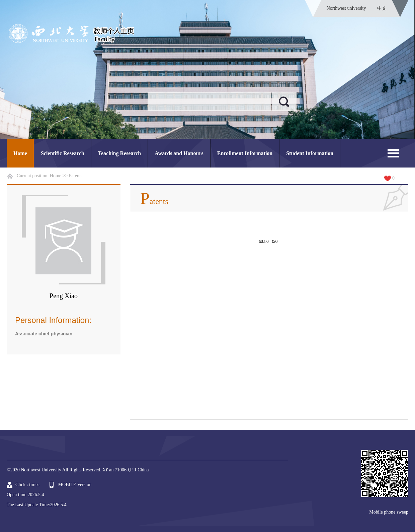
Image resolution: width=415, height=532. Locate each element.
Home (20, 153)
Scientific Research (63, 153)
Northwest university (346, 8)
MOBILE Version (75, 485)
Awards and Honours (179, 153)
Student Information (310, 153)
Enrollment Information (245, 153)
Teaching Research (119, 153)
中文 (382, 8)
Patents (76, 176)
